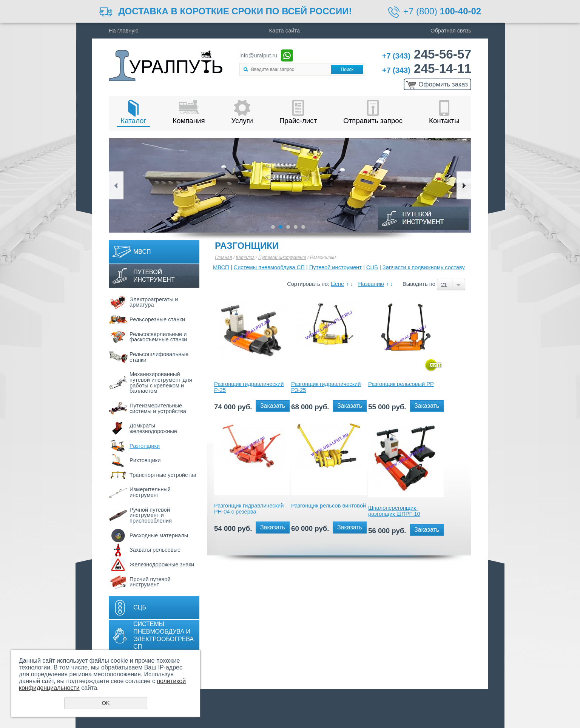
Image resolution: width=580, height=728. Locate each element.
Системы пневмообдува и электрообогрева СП (164, 635)
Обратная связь (451, 31)
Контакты (444, 121)
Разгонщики (145, 446)
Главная (223, 258)
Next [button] (464, 185)
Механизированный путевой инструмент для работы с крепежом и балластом (161, 383)
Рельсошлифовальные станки (159, 357)
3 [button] (288, 227)
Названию (371, 284)
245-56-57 (427, 54)
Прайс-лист (298, 121)
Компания (189, 121)
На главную (124, 31)
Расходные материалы (159, 535)
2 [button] (281, 227)
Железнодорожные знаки (162, 565)
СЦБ (140, 607)
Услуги (242, 121)
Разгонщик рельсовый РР (401, 384)
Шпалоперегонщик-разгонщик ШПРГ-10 (394, 511)
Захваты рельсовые (155, 550)
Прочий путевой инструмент (150, 582)
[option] (290, 185)
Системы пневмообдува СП (269, 267)
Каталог (133, 121)
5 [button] (303, 227)
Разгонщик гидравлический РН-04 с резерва (249, 509)
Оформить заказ (443, 84)
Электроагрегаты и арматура (154, 302)
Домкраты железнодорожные (153, 428)
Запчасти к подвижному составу (424, 267)
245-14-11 (427, 69)
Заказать (273, 406)
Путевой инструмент (154, 276)
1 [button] (273, 227)
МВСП (142, 252)
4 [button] (296, 227)
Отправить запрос (373, 121)
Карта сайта (285, 31)
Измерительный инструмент (150, 492)
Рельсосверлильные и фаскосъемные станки (158, 337)
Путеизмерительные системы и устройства (158, 408)
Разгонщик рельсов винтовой (329, 506)
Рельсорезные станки (157, 319)
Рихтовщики (145, 460)
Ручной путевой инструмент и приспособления (151, 515)
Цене (337, 284)
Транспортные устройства (163, 475)
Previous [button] (116, 185)
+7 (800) (442, 11)
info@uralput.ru (258, 56)
